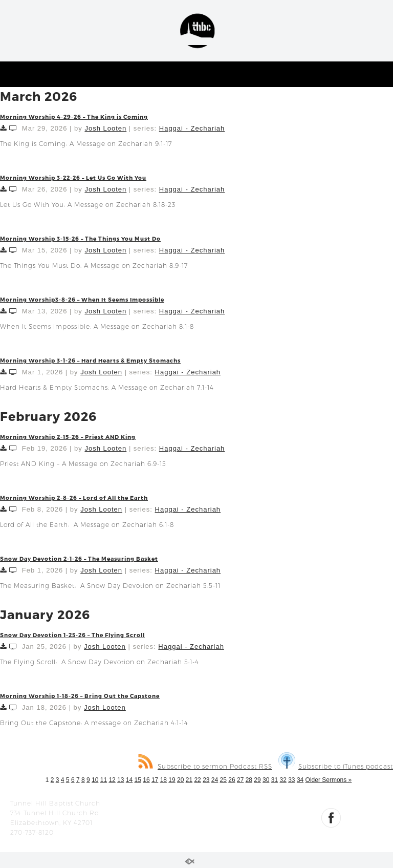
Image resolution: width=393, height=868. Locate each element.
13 (121, 780)
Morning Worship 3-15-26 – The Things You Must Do (80, 238)
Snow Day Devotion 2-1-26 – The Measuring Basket (79, 558)
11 (104, 780)
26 (232, 780)
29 (257, 780)
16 (146, 780)
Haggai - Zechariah (192, 128)
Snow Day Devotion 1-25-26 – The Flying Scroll (72, 635)
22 (197, 780)
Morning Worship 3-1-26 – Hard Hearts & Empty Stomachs (90, 360)
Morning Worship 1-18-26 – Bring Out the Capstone (80, 696)
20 (180, 780)
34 (300, 780)
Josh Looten (105, 128)
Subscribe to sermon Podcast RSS (205, 766)
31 (275, 780)
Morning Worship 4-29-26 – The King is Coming (74, 117)
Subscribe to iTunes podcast (336, 766)
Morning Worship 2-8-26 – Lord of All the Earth (74, 497)
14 (129, 780)
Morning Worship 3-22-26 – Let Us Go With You (73, 177)
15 (138, 780)
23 (206, 780)
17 (155, 780)
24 (215, 780)
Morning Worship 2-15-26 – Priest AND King (68, 437)
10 (95, 780)
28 (249, 780)
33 (291, 780)
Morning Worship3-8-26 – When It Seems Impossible (82, 299)
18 (163, 780)
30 (266, 780)
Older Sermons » (329, 780)
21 (189, 780)
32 (283, 780)
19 (172, 780)
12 (112, 780)
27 (240, 780)
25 (223, 780)
